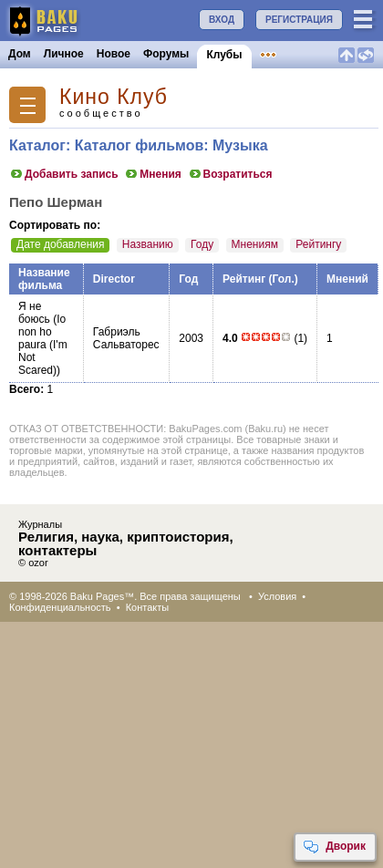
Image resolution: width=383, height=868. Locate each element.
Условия (277, 596)
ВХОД (222, 20)
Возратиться (230, 174)
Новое (114, 54)
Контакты (148, 607)
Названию (148, 244)
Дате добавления (60, 244)
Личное (64, 54)
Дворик (334, 847)
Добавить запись (64, 174)
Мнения (153, 174)
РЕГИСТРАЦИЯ (299, 20)
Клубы (224, 55)
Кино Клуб (114, 97)
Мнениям (255, 244)
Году (202, 244)
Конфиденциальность (60, 607)
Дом (20, 54)
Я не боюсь (34, 313)
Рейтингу (318, 244)
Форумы (166, 54)
